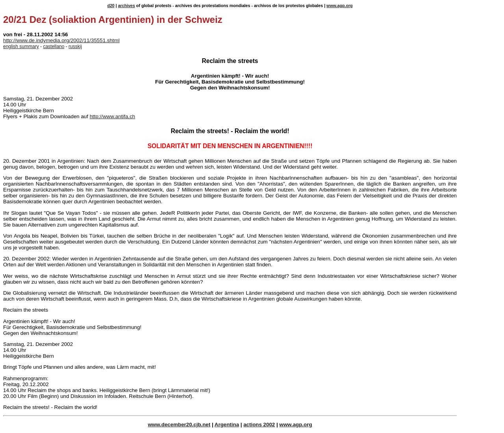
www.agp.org (340, 6)
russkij (75, 46)
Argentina (227, 425)
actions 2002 (259, 425)
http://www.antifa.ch (113, 116)
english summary (21, 46)
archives (127, 6)
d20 (111, 6)
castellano (54, 46)
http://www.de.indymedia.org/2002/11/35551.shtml (61, 40)
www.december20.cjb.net (179, 425)
